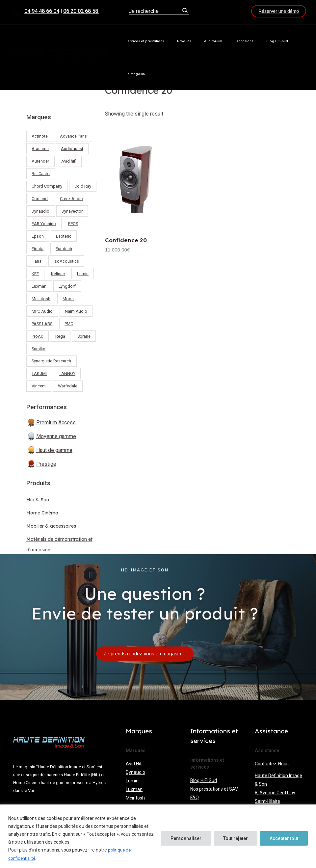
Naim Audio (76, 311)
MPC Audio (42, 311)
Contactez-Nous (272, 762)
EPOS (73, 224)
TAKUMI (39, 373)
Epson (38, 236)
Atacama (40, 149)
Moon (68, 299)
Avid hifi (69, 161)
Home (112, 75)
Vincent (39, 386)
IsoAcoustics (66, 261)
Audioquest (72, 149)
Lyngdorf (67, 286)
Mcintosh (135, 797)
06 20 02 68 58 (81, 11)
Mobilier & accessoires (55, 526)
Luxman (39, 286)
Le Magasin (298, 41)
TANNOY (67, 373)
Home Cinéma (44, 513)
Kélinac (58, 274)
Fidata (38, 249)
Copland (40, 199)
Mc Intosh (41, 299)
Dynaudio (40, 211)
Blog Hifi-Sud (271, 41)
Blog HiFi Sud (204, 779)
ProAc (37, 336)
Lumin (83, 274)
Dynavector (72, 211)
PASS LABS (42, 324)
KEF (35, 274)
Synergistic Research (51, 361)
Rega (60, 336)
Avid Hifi (134, 762)
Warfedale (68, 386)
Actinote (40, 136)
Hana (37, 261)
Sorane (84, 336)
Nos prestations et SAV (214, 788)
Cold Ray (83, 186)
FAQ (195, 796)
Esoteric (64, 236)
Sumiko (39, 349)
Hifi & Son (39, 499)
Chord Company (47, 186)
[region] (158, 837)
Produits (199, 41)
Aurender (40, 161)
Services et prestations (166, 41)
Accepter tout (284, 839)
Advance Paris (73, 136)
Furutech (64, 249)
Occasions (245, 41)
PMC (69, 324)
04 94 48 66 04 (42, 11)
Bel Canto (41, 174)
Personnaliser (186, 839)
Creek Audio (71, 199)
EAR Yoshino (44, 224)
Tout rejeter (236, 839)
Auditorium (221, 41)
